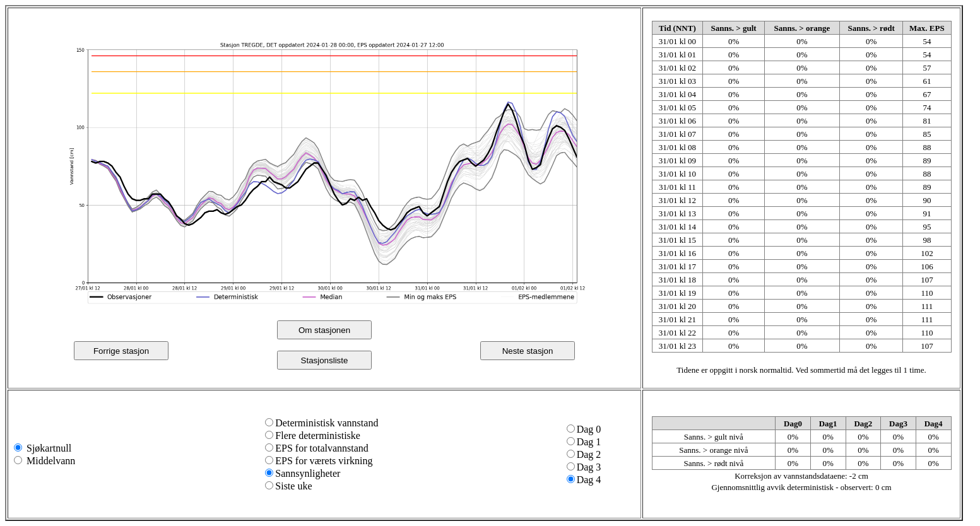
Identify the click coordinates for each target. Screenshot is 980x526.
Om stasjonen (324, 330)
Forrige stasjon (121, 351)
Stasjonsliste (325, 360)
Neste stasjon (528, 351)
